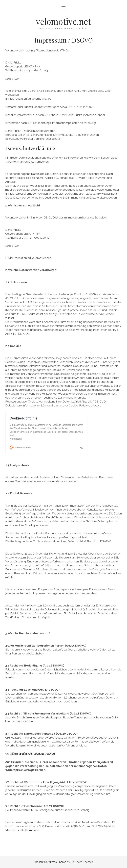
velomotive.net (63, 21)
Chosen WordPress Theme (50, 862)
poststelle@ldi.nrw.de (25, 830)
